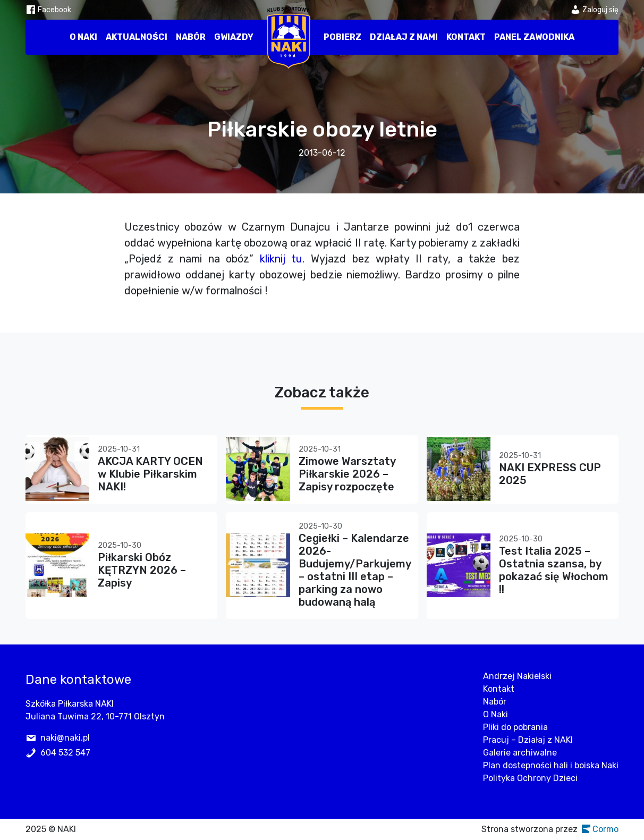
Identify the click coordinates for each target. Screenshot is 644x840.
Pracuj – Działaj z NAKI (528, 740)
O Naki (83, 37)
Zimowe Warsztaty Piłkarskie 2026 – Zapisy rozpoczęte (347, 474)
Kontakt (466, 37)
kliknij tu (281, 259)
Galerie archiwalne (520, 753)
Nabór (191, 37)
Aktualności (137, 37)
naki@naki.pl (65, 738)
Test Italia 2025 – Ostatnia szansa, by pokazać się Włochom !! (554, 570)
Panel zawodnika (534, 37)
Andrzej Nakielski (517, 676)
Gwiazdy (234, 37)
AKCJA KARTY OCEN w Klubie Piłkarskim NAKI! (150, 474)
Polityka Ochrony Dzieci (530, 778)
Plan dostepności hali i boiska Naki (551, 765)
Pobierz (342, 37)
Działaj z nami (404, 37)
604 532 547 (65, 753)
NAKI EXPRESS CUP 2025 (550, 474)
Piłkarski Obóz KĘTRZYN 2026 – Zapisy (142, 570)
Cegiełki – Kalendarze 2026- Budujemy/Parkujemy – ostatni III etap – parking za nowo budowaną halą (355, 570)
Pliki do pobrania (515, 727)
